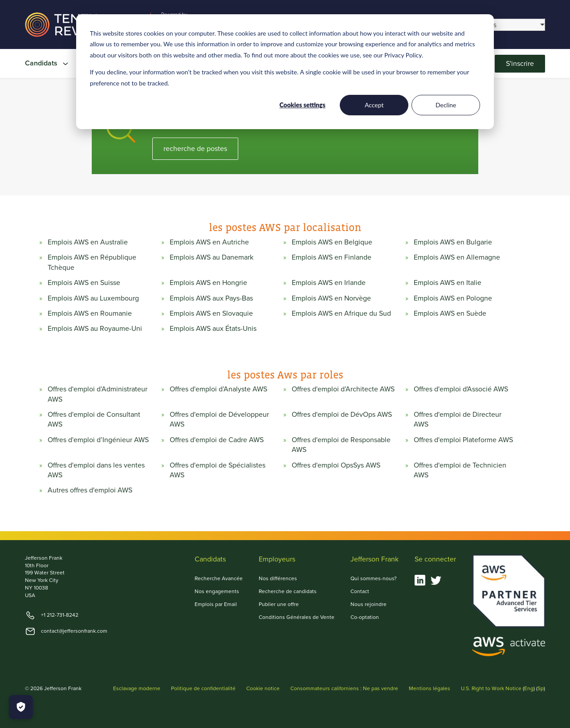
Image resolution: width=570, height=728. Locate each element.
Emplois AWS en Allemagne (457, 257)
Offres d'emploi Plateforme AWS (463, 440)
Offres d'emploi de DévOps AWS (342, 415)
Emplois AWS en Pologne (453, 298)
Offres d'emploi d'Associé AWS (461, 389)
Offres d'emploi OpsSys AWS (336, 465)
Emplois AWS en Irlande (329, 283)
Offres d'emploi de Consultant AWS (94, 419)
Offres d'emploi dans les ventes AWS (96, 470)
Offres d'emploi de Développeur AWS (219, 419)
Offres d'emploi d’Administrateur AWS (98, 394)
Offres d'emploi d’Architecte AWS (343, 389)
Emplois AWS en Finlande (332, 257)
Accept (374, 105)
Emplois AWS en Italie (448, 283)
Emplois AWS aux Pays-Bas (211, 298)
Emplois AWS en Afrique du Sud (341, 313)
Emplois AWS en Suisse (84, 283)
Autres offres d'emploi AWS (90, 490)
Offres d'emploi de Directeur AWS (458, 419)
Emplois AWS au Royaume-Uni (95, 329)
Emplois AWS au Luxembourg (93, 298)
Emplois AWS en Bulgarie (453, 242)
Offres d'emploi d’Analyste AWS (218, 389)
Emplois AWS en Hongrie (208, 283)
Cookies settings (303, 105)
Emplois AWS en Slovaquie (211, 313)
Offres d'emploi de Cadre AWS (217, 440)
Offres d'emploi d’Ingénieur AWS (98, 440)
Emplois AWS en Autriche (209, 242)
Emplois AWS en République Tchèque (92, 262)
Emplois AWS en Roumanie (90, 313)
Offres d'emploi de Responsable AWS (341, 445)
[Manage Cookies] (21, 707)
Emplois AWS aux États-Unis (213, 329)
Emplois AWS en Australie (88, 242)
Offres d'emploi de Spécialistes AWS (218, 470)
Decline (446, 105)
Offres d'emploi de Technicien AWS (460, 470)
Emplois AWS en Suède (450, 313)
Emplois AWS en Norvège (331, 298)
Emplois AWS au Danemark (212, 257)
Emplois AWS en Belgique (332, 242)
